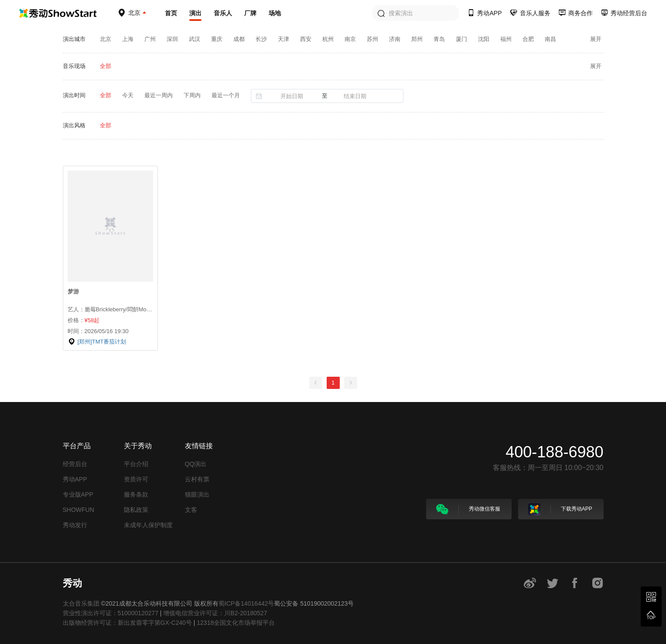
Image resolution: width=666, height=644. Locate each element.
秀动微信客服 (468, 509)
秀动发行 (75, 525)
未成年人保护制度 (148, 525)
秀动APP (75, 479)
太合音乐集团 (81, 603)
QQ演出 (196, 464)
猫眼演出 (197, 494)
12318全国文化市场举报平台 (236, 623)
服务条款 (136, 494)
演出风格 (74, 125)
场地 (275, 13)
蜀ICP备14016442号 (246, 603)
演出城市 (74, 39)
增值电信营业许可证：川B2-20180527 (215, 613)
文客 (191, 510)
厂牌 (250, 13)
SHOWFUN (79, 510)
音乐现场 (74, 66)
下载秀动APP (560, 509)
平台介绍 (136, 464)
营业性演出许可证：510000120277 (111, 613)
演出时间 (74, 95)
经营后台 (75, 464)
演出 (195, 13)
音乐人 (223, 13)
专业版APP (78, 494)
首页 (171, 13)
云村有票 (197, 479)
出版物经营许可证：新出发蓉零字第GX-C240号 (127, 623)
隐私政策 (136, 510)
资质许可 (136, 479)
